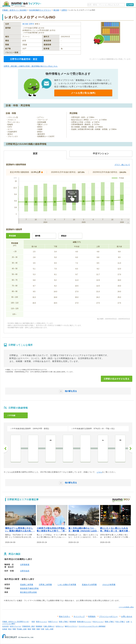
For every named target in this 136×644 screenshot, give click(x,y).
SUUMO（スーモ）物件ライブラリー (22, 4)
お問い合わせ (127, 616)
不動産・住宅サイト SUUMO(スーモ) (16, 622)
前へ (6, 449)
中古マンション (98, 622)
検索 (131, 5)
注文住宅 (5, 626)
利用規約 (92, 616)
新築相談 (39, 626)
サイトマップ (79, 616)
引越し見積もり (49, 626)
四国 (38, 629)
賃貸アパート (53, 622)
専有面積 (12, 236)
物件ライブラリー (71, 626)
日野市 (64, 10)
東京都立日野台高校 (28, 592)
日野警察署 (25, 565)
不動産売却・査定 (28, 626)
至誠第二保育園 (27, 585)
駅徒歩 (64, 236)
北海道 (5, 629)
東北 (10, 629)
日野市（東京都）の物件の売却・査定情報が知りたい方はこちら (31, 66)
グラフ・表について (122, 165)
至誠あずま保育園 (89, 585)
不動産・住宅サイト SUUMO (14, 10)
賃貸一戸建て (64, 622)
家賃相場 (73, 622)
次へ (130, 449)
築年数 (38, 236)
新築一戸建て (110, 622)
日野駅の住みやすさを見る (117, 379)
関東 (14, 629)
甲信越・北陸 (22, 629)
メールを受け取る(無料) (83, 93)
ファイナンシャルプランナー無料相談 (92, 626)
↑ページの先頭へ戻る (126, 607)
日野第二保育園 (45, 585)
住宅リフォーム (15, 626)
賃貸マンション (41, 622)
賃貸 (33, 622)
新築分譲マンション (84, 622)
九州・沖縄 (49, 629)
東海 (29, 629)
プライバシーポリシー (108, 616)
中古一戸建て (120, 622)
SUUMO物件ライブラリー (40, 10)
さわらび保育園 (109, 585)
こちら (99, 472)
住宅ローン (60, 626)
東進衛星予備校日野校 (29, 588)
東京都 (56, 10)
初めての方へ (65, 616)
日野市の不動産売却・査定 (24, 59)
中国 (42, 629)
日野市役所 (25, 571)
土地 (128, 622)
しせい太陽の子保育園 (67, 585)
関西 (34, 629)
